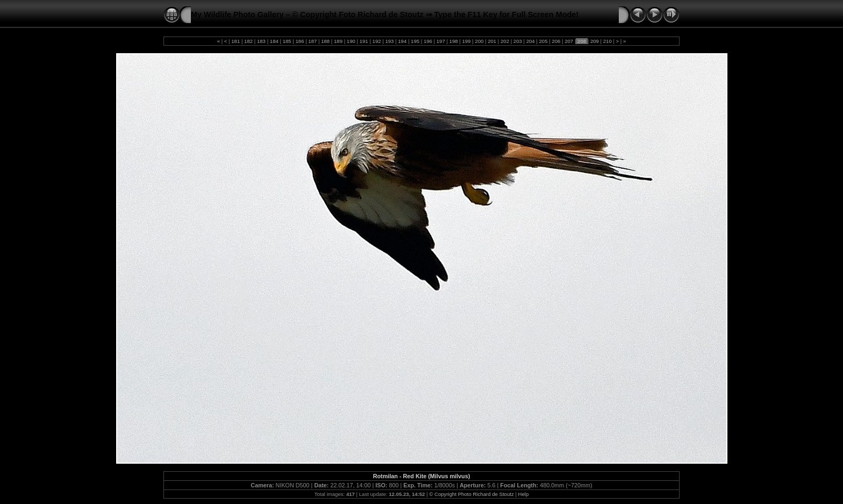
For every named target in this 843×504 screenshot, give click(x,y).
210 (607, 41)
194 (402, 41)
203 (517, 41)
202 (505, 41)
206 (556, 41)
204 (530, 41)
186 (300, 41)
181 (236, 41)
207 (569, 41)
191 (364, 41)
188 (326, 41)
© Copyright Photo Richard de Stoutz (471, 494)
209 (594, 41)
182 (248, 41)
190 (351, 41)
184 (274, 41)
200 (479, 41)
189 (338, 41)
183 (261, 41)
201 (492, 41)
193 (390, 41)
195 (415, 41)
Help (524, 494)
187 (313, 41)
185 (287, 41)
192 (377, 41)
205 (543, 41)
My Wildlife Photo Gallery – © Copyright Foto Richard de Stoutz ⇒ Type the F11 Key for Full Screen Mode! (385, 15)
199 (466, 41)
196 (428, 41)
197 (441, 41)
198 (453, 41)
